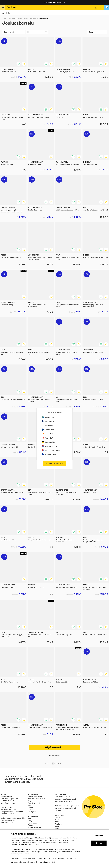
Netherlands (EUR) (49, 446)
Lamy (30, 821)
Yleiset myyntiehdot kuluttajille (13, 818)
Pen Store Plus (6, 807)
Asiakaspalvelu (7, 796)
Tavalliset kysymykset (9, 799)
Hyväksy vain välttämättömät (47, 862)
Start (4, 18)
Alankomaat (60, 824)
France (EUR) (48, 438)
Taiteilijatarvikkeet (35, 797)
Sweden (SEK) (48, 417)
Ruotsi (57, 817)
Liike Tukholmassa (8, 803)
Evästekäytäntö (7, 822)
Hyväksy (99, 843)
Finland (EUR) (48, 430)
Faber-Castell (33, 823)
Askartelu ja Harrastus (15, 18)
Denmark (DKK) (48, 426)
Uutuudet (32, 810)
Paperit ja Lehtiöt (35, 803)
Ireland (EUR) (48, 434)
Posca (30, 825)
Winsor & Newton (34, 827)
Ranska (58, 829)
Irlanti (57, 826)
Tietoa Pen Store (7, 801)
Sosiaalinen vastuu (8, 814)
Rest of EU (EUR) (49, 455)
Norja (57, 819)
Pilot (30, 819)
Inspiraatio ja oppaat (9, 809)
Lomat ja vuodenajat (30, 18)
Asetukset (99, 836)
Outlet (30, 807)
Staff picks (32, 812)
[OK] (54, 13)
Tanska (58, 822)
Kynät (30, 801)
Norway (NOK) (48, 421)
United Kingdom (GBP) (51, 450)
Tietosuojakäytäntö (8, 820)
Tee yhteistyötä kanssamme (12, 812)
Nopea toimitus (54, 2)
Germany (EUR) (48, 442)
